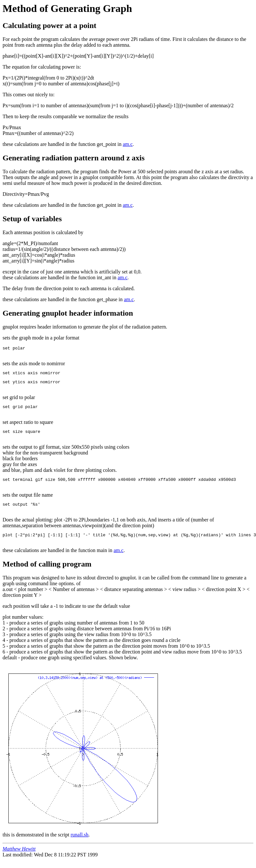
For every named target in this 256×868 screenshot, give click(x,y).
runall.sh (80, 842)
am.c (128, 144)
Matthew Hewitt (19, 857)
